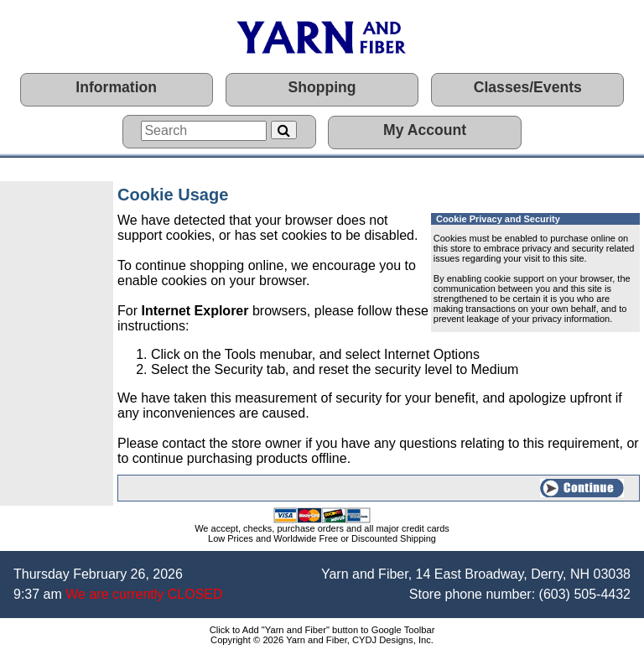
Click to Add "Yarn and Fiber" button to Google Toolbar (322, 630)
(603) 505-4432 (585, 594)
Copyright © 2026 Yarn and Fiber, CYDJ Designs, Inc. (322, 640)
